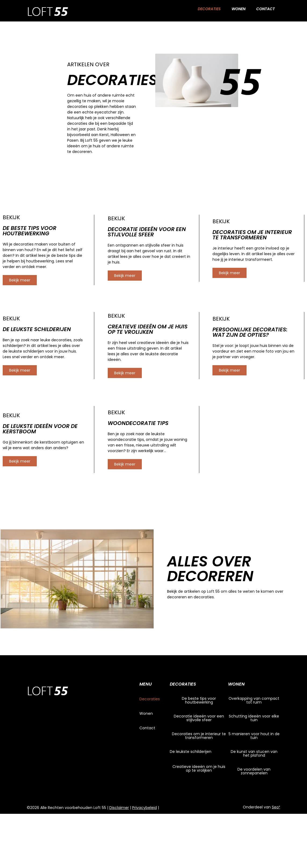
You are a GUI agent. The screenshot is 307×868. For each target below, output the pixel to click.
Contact (266, 9)
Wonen (239, 9)
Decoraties (209, 9)
